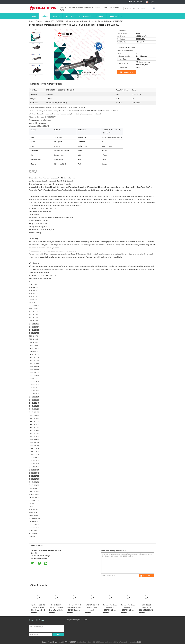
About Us (56, 16)
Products (44, 16)
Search (154, 8)
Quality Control (85, 16)
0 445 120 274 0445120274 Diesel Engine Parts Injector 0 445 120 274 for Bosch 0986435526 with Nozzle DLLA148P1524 (56, 608)
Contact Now (128, 72)
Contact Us (100, 16)
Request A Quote (116, 16)
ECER (139, 642)
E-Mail (67, 620)
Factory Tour (70, 16)
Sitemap (73, 620)
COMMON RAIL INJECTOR (54, 21)
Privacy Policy (47, 642)
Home (34, 16)
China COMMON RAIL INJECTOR (65, 642)
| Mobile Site (82, 620)
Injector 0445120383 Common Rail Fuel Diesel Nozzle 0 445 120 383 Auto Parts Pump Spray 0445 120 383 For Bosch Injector (38, 608)
